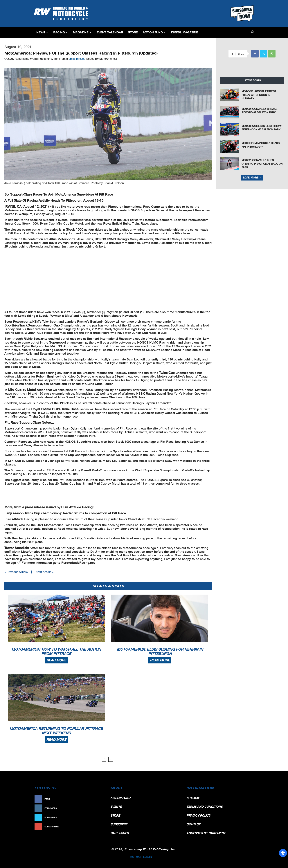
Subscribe (96, 827)
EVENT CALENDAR (110, 32)
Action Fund (154, 32)
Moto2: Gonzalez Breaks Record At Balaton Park (259, 111)
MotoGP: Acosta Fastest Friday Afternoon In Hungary (259, 95)
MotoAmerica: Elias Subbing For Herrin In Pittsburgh (160, 651)
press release (77, 59)
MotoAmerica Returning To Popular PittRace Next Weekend (56, 731)
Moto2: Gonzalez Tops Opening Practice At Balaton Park (262, 164)
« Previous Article (16, 572)
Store (133, 32)
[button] (253, 32)
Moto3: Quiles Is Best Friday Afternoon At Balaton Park (262, 128)
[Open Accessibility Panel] (283, 853)
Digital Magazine (184, 32)
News (42, 32)
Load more (252, 177)
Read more (56, 660)
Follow (97, 808)
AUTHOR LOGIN (141, 857)
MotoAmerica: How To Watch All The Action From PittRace (56, 651)
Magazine (82, 32)
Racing (60, 32)
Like (99, 799)
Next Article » (44, 572)
